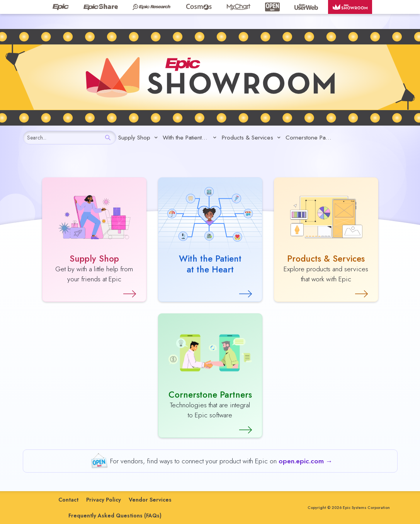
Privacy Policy (104, 500)
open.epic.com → (306, 461)
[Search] (108, 138)
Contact (68, 500)
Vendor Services (150, 500)
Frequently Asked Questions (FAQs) (115, 515)
